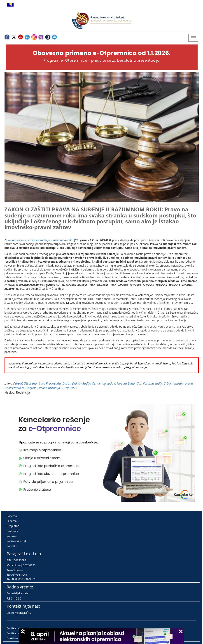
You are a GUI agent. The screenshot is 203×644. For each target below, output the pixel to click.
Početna (12, 516)
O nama (12, 521)
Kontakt (12, 546)
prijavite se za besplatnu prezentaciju (125, 60)
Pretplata (13, 531)
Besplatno (13, 526)
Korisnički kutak (17, 541)
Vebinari (12, 536)
